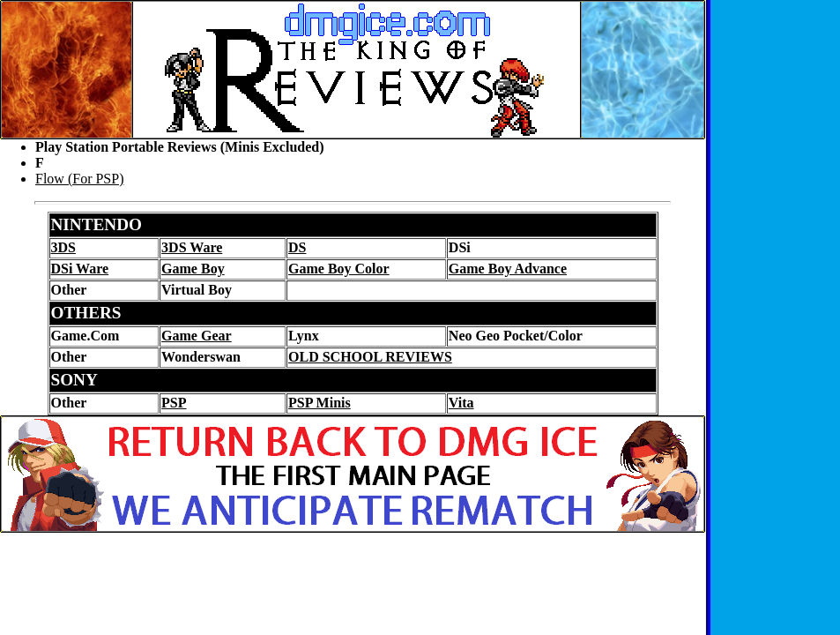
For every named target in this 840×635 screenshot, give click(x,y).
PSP (174, 403)
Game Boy (193, 269)
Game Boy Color (339, 269)
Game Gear (197, 336)
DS (297, 247)
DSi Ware (80, 269)
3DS (63, 247)
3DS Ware (192, 247)
